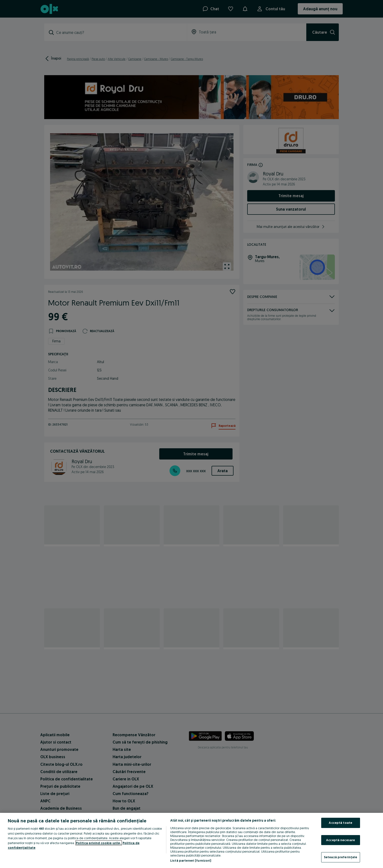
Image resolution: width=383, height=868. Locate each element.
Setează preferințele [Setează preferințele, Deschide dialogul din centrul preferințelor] (341, 857)
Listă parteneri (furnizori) (191, 860)
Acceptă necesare (340, 840)
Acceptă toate (340, 823)
